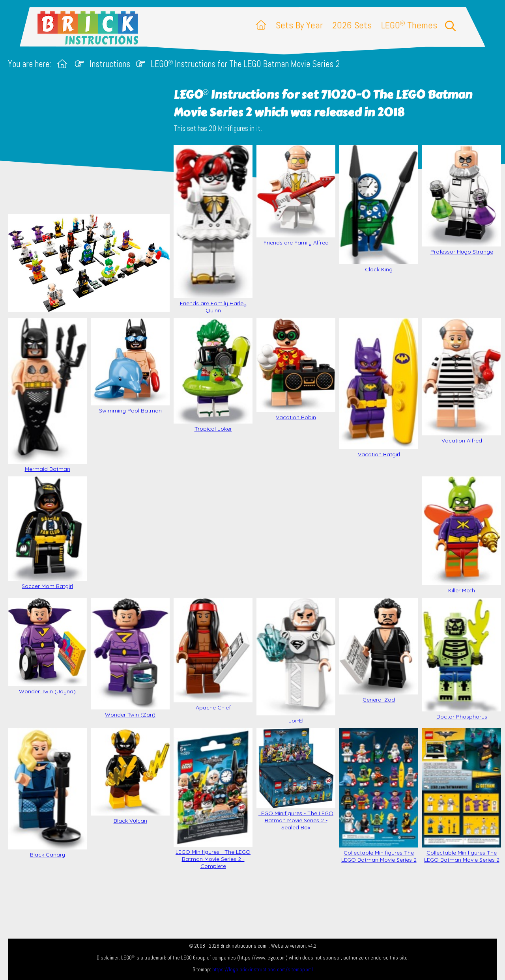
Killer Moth (462, 535)
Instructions (110, 64)
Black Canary (47, 793)
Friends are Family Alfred (296, 195)
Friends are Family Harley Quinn (213, 229)
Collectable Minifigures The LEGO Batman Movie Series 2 (379, 796)
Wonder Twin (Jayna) (47, 647)
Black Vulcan (130, 776)
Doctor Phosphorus (462, 659)
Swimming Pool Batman (130, 366)
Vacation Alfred (462, 381)
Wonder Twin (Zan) (130, 658)
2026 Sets (352, 25)
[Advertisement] (256, 534)
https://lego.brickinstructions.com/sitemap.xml (263, 970)
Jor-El (296, 661)
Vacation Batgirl (379, 388)
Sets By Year (299, 25)
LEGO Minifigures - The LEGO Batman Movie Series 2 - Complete (213, 799)
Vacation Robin (296, 370)
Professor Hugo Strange (462, 200)
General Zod (379, 651)
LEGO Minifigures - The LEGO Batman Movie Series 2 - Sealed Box (296, 779)
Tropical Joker (213, 375)
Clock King (379, 209)
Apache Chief (213, 654)
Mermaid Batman (47, 395)
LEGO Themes (409, 25)
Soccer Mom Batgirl (47, 533)
